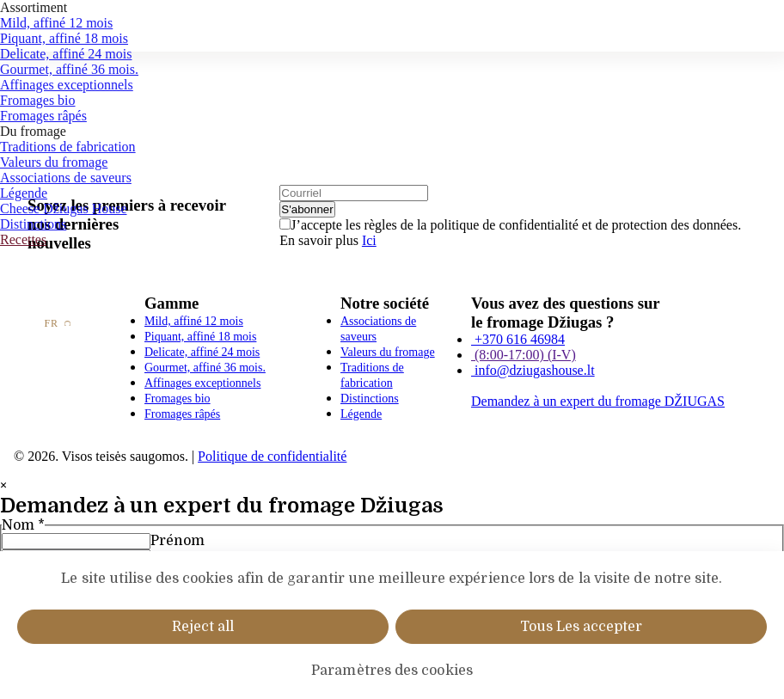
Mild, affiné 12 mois (56, 23)
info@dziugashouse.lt (533, 370)
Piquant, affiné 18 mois (64, 38)
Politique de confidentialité (272, 456)
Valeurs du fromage (54, 162)
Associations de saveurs (66, 178)
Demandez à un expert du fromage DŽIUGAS (598, 401)
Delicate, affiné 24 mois (66, 54)
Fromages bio (38, 100)
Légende (24, 193)
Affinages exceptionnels (67, 85)
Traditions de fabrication (68, 147)
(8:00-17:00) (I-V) (524, 355)
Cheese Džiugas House (64, 208)
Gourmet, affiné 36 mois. (69, 69)
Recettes (23, 239)
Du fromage (33, 131)
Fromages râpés (43, 116)
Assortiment (34, 7)
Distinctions (33, 224)
